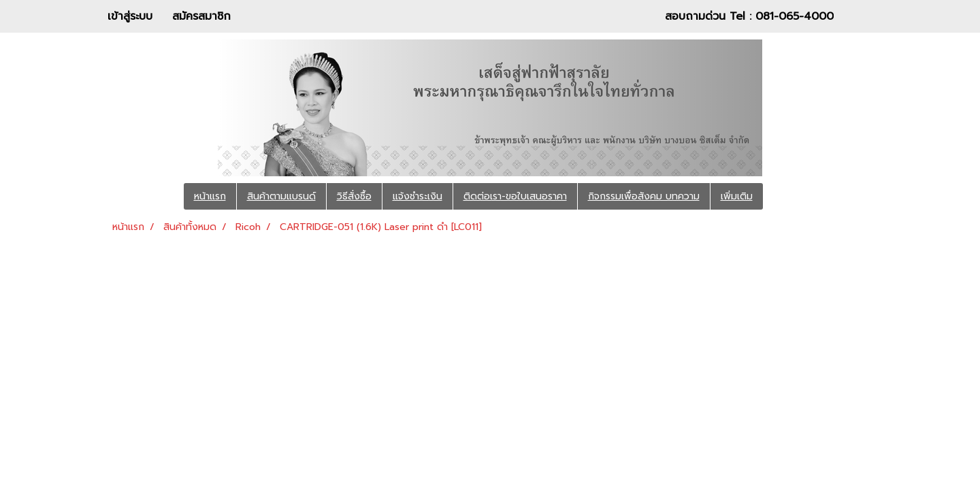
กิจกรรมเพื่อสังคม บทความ (644, 196)
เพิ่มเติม (737, 196)
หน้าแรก (210, 196)
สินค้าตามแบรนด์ (281, 196)
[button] (783, 197)
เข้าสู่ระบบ (130, 16)
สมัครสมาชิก (201, 16)
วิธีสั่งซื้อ (354, 196)
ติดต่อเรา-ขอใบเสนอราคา (515, 196)
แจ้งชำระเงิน (418, 196)
